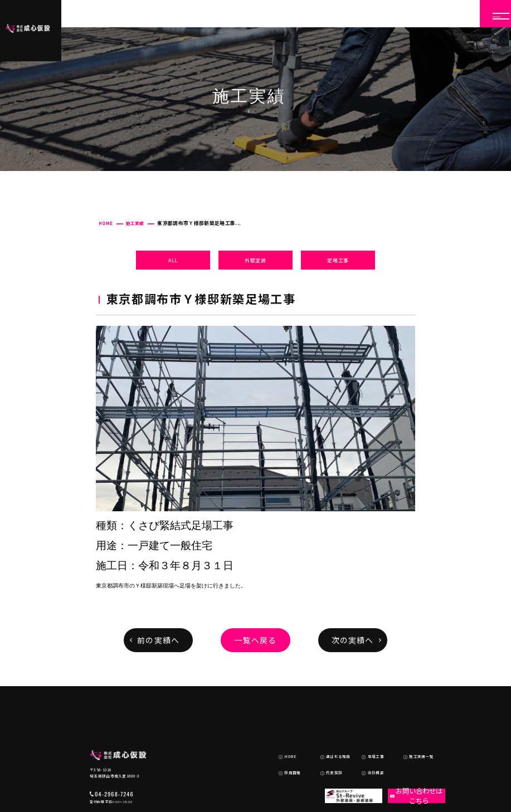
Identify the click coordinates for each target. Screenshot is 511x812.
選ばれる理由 (329, 713)
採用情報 (284, 725)
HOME (106, 223)
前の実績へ (158, 640)
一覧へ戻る (256, 640)
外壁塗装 (256, 260)
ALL (173, 260)
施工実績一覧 (412, 713)
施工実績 (135, 223)
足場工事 (338, 260)
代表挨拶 (325, 725)
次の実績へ (353, 640)
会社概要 (367, 725)
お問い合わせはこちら (410, 747)
